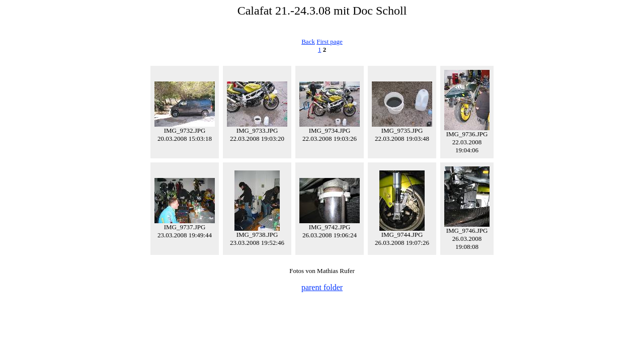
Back (308, 41)
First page (330, 41)
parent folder (322, 287)
